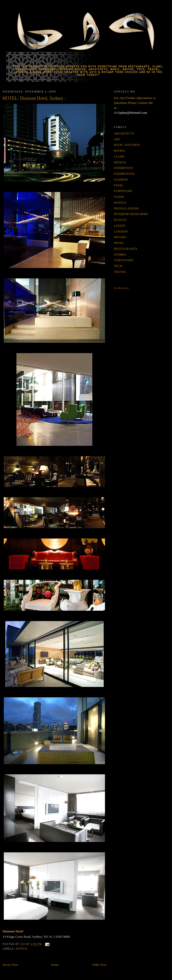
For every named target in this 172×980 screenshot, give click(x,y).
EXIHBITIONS (124, 174)
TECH (118, 266)
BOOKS (119, 151)
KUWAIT (120, 220)
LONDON (121, 231)
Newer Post (10, 965)
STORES (120, 254)
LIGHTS (120, 226)
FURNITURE (123, 191)
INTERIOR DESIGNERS (131, 214)
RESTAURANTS (125, 249)
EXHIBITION (123, 168)
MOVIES (120, 237)
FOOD (118, 185)
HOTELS (22, 949)
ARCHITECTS (124, 133)
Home (55, 965)
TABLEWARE (124, 260)
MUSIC (119, 243)
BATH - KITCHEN (127, 145)
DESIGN (120, 162)
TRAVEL (120, 272)
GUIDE (119, 197)
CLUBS (119, 156)
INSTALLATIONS (126, 208)
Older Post (99, 965)
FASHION (121, 179)
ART (117, 139)
